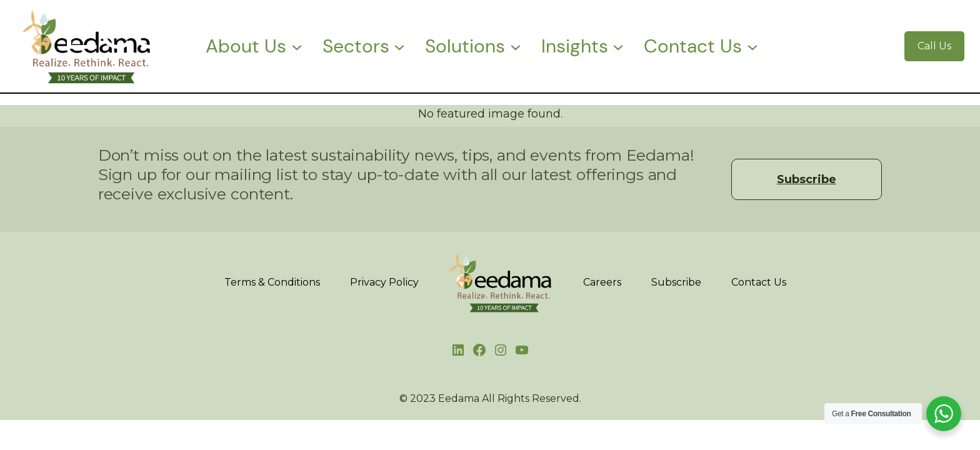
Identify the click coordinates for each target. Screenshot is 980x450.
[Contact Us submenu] (752, 46)
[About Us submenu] (297, 46)
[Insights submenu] (618, 46)
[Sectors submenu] (399, 46)
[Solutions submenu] (516, 46)
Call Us (934, 46)
